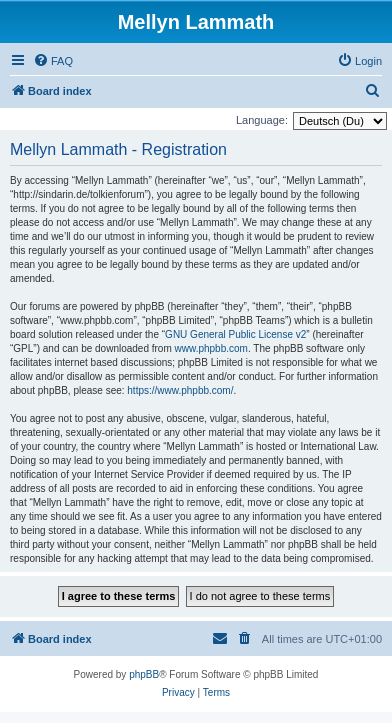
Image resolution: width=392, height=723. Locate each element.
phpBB (144, 674)
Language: (262, 120)
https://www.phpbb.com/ (180, 390)
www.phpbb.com (211, 348)
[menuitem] (53, 61)
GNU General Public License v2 (235, 334)
